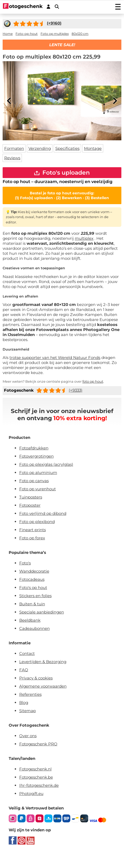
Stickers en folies (35, 596)
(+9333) (76, 390)
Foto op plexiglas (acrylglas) (46, 464)
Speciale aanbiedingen (42, 612)
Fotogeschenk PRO (38, 744)
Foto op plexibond (37, 522)
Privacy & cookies (36, 678)
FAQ (24, 670)
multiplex (84, 238)
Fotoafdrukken (34, 448)
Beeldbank (30, 620)
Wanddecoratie (34, 571)
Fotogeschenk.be (36, 777)
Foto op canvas (34, 481)
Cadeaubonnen (34, 628)
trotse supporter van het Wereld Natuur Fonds (55, 358)
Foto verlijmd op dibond (43, 513)
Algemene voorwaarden (43, 686)
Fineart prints (33, 530)
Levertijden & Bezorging (43, 662)
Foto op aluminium (38, 473)
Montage (93, 148)
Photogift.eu (31, 793)
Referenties (30, 694)
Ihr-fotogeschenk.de (39, 785)
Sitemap (28, 711)
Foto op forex (32, 538)
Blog (24, 702)
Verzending (40, 148)
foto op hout (93, 381)
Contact (27, 653)
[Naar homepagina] (23, 7)
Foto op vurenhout (38, 489)
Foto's (25, 563)
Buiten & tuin (32, 604)
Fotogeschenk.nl (35, 769)
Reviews (12, 158)
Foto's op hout (33, 588)
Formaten (14, 148)
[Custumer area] (48, 7)
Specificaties (67, 148)
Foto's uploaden (62, 173)
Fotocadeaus (32, 579)
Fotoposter (30, 505)
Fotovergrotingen (36, 456)
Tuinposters (31, 497)
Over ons (28, 736)
